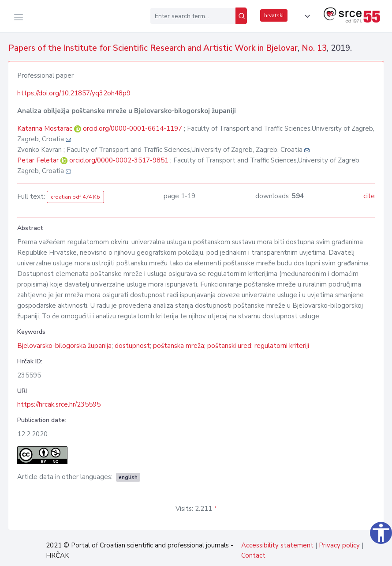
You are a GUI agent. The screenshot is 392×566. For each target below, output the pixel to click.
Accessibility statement (277, 545)
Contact (253, 555)
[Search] (241, 16)
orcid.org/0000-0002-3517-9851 (119, 160)
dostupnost (132, 346)
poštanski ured (229, 346)
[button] (306, 16)
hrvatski (274, 15)
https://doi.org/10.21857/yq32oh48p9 (74, 93)
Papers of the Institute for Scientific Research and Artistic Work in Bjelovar (153, 48)
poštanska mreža (179, 346)
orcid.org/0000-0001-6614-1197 (133, 128)
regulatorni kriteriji (282, 346)
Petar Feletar (39, 160)
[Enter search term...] (193, 16)
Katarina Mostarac (46, 128)
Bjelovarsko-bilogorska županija (64, 346)
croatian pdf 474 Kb (75, 197)
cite (369, 196)
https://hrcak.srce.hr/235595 (59, 404)
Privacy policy (339, 545)
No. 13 (314, 48)
